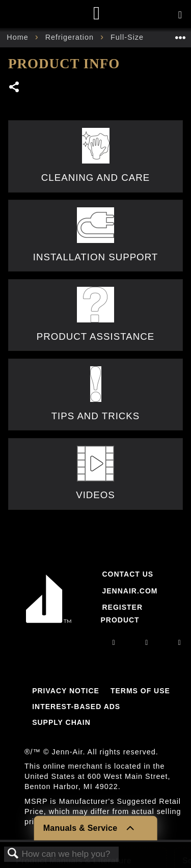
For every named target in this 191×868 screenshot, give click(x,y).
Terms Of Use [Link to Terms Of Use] (140, 691)
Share (15, 88)
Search (13, 854)
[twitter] (180, 642)
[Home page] (97, 14)
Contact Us (128, 574)
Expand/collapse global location (180, 34)
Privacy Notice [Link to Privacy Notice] (66, 691)
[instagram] (114, 642)
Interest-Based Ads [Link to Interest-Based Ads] (76, 707)
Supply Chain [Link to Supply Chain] (61, 722)
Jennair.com (130, 591)
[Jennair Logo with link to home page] (49, 625)
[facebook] (147, 642)
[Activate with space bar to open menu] (180, 15)
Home (19, 37)
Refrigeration (71, 37)
